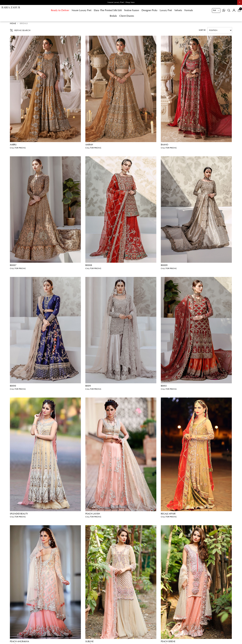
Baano (165, 146)
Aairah (89, 146)
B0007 (13, 267)
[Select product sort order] (220, 32)
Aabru (13, 146)
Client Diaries (127, 16)
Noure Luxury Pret (81, 10)
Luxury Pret (166, 10)
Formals (189, 10)
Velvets (178, 10)
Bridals (113, 16)
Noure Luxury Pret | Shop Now (121, 2)
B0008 (89, 267)
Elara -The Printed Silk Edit (108, 10)
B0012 (164, 387)
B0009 (164, 267)
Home (13, 25)
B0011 (88, 387)
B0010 (13, 387)
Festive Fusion (132, 10)
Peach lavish (93, 515)
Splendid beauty (19, 515)
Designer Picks (149, 10)
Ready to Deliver (60, 10)
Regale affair (168, 515)
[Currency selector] (216, 11)
